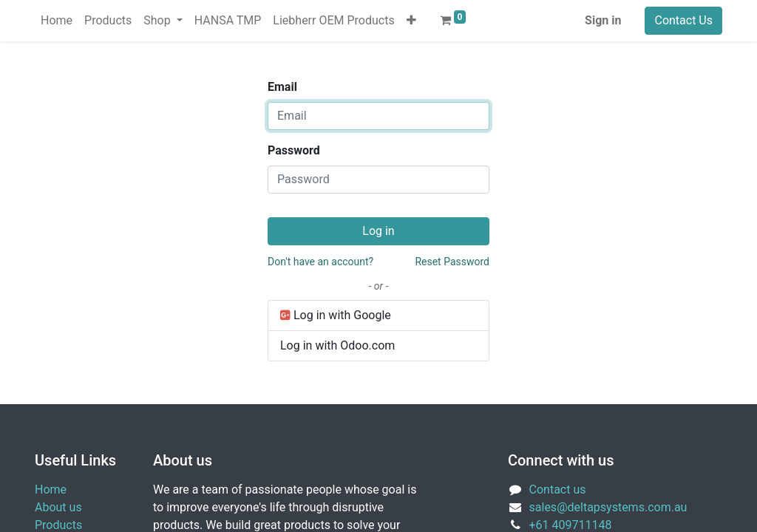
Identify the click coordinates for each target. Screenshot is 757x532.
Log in (378, 231)
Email (282, 87)
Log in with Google (336, 315)
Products (58, 525)
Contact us (558, 490)
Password (294, 150)
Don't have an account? (320, 262)
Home (51, 490)
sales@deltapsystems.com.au (608, 507)
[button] (411, 21)
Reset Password (452, 262)
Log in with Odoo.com (337, 345)
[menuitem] (57, 21)
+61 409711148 (571, 525)
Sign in (603, 20)
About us (58, 507)
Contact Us (683, 20)
